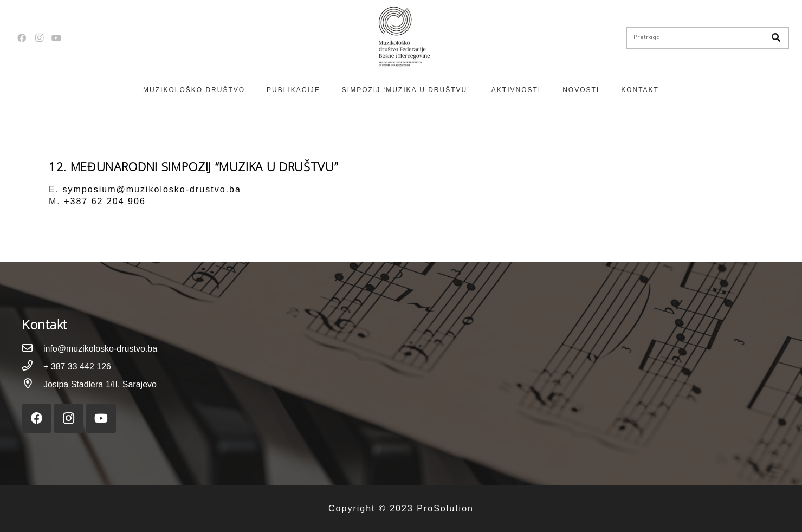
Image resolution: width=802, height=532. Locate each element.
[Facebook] (22, 38)
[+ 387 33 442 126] (33, 366)
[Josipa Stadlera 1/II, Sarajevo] (33, 384)
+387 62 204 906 (105, 201)
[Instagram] (39, 38)
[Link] (401, 38)
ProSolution (445, 508)
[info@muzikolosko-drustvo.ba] (33, 349)
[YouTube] (56, 38)
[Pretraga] (708, 38)
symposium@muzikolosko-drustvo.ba (152, 189)
